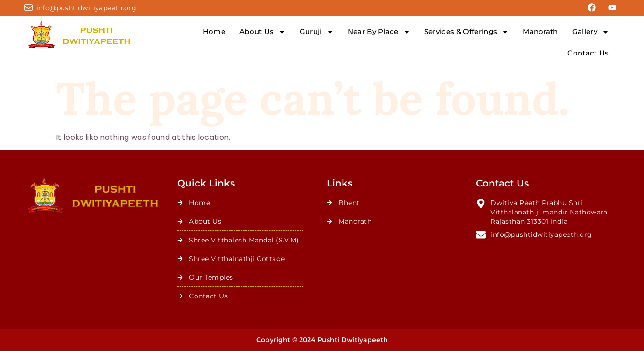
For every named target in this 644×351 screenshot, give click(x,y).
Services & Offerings (466, 32)
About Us (262, 32)
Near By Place (379, 32)
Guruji (317, 32)
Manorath (540, 31)
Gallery (591, 32)
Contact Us (588, 53)
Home (214, 31)
